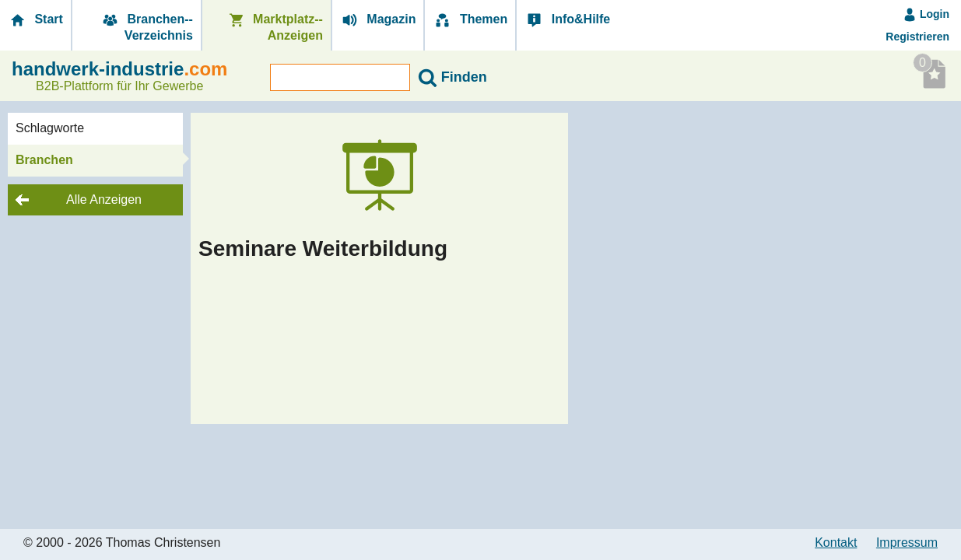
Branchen (44, 160)
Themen (470, 20)
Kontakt (836, 542)
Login (926, 14)
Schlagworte (50, 128)
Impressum (907, 542)
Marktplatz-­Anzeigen (275, 27)
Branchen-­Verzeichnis (147, 27)
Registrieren (917, 37)
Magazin (378, 20)
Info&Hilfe (567, 20)
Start (35, 20)
